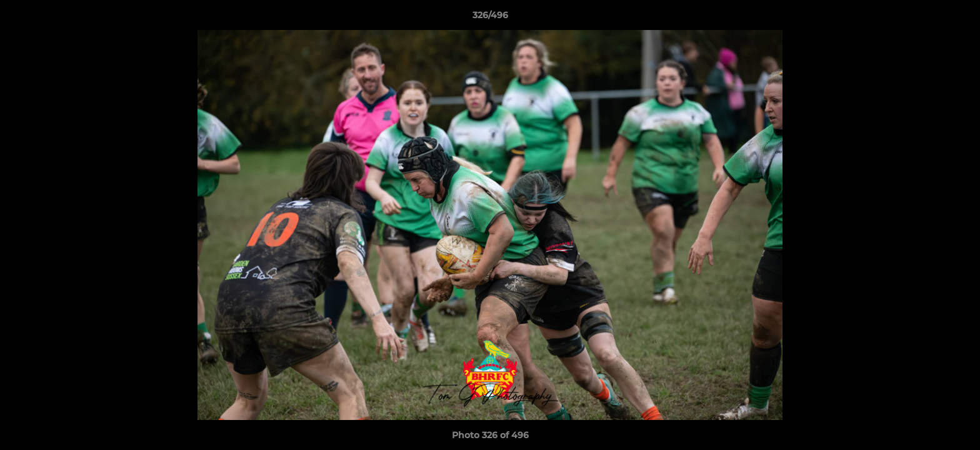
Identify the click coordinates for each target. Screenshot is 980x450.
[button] (957, 18)
